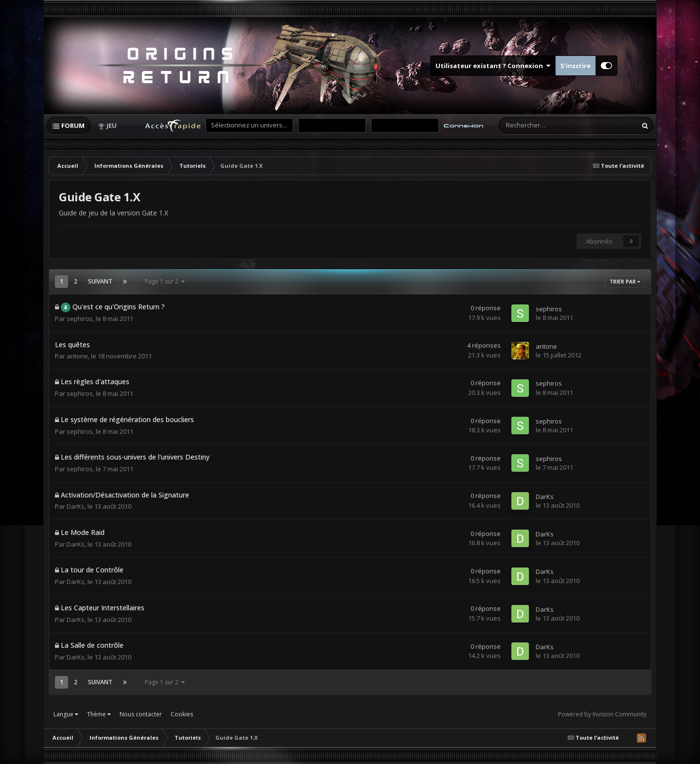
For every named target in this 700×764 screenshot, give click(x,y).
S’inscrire (576, 66)
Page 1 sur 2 (165, 281)
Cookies (182, 714)
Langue (66, 714)
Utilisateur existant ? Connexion (493, 66)
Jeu (112, 125)
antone (77, 356)
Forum (73, 125)
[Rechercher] (545, 125)
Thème (99, 714)
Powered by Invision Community (602, 714)
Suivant (100, 281)
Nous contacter (141, 714)
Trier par (625, 282)
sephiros (80, 319)
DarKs (76, 506)
